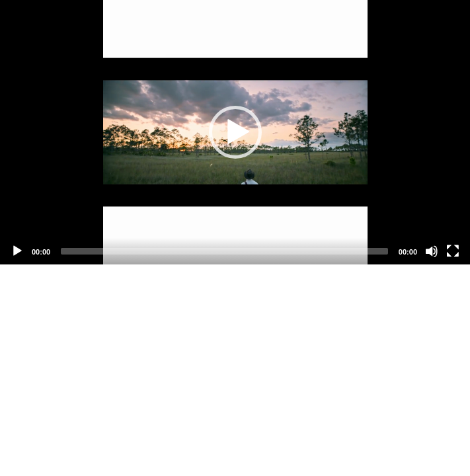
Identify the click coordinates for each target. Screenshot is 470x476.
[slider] (224, 251)
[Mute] (432, 251)
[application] (235, 132)
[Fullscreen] (453, 251)
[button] (235, 132)
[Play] (17, 251)
